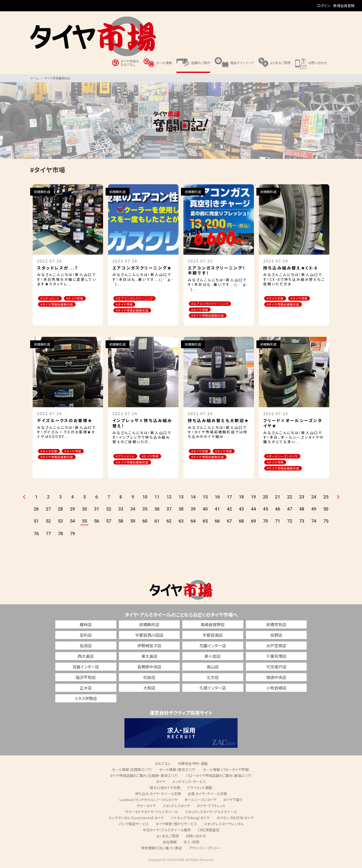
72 (290, 523)
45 (265, 511)
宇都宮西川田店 (149, 636)
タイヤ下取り (233, 801)
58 (121, 523)
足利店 (86, 636)
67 (229, 523)
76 (36, 535)
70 (265, 523)
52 (48, 523)
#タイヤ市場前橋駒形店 (59, 305)
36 (157, 511)
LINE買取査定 (209, 831)
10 (145, 499)
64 (193, 523)
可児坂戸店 (276, 668)
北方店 (213, 679)
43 (241, 511)
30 (84, 511)
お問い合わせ (196, 837)
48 (302, 511)
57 (109, 523)
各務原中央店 (149, 668)
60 (145, 523)
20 (265, 499)
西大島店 (86, 658)
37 (169, 511)
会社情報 (170, 843)
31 (97, 511)
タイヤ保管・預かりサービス (176, 825)
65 (205, 523)
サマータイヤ (146, 807)
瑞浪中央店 (276, 679)
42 (229, 511)
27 (48, 511)
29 (72, 511)
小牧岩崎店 (276, 689)
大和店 (149, 689)
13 (181, 499)
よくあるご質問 (168, 837)
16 (217, 499)
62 (169, 523)
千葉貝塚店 (276, 658)
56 (97, 523)
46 (278, 511)
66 (217, 523)
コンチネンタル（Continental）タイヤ (136, 819)
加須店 (86, 647)
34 (133, 511)
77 (48, 535)
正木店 (86, 689)
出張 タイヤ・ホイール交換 (207, 795)
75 (326, 523)
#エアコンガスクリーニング (137, 299)
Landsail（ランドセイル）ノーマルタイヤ (148, 801)
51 (36, 523)
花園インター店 (213, 647)
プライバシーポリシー (205, 849)
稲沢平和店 (86, 679)
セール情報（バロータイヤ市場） (227, 771)
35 (145, 511)
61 (157, 523)
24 (314, 499)
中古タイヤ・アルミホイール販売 (167, 831)
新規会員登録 (344, 6)
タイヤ (161, 783)
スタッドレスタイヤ (176, 807)
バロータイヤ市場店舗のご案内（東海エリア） (219, 777)
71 (278, 523)
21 (278, 499)
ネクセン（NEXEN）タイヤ (235, 819)
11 (157, 499)
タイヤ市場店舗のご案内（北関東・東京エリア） (144, 777)
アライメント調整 (200, 789)
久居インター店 (213, 689)
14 (193, 499)
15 (205, 499)
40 (205, 511)
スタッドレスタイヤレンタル (224, 825)
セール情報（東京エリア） (178, 771)
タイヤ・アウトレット (211, 807)
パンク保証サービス (134, 825)
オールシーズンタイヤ (200, 801)
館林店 (86, 626)
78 (60, 535)
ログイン (324, 6)
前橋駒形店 (149, 626)
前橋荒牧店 (276, 626)
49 (314, 511)
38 (181, 511)
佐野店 (276, 636)
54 (72, 523)
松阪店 (149, 679)
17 (229, 499)
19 (253, 499)
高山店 (213, 668)
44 (253, 511)
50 (326, 511)
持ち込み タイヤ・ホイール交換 (158, 795)
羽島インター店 (86, 668)
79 (72, 535)
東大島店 (149, 658)
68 (241, 523)
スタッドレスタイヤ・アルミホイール (211, 813)
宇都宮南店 (213, 636)
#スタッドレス (52, 299)
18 (241, 499)
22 (290, 499)
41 (217, 511)
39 (193, 511)
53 (60, 523)
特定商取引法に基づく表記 (162, 849)
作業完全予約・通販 (193, 765)
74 (314, 523)
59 (133, 523)
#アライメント (127, 457)
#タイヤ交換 (277, 299)
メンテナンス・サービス (189, 783)
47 (290, 511)
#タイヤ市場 (81, 299)
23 (302, 499)
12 (169, 499)
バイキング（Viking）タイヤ (190, 819)
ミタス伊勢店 (86, 700)
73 (302, 523)
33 (121, 511)
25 (326, 499)
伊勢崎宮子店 (149, 647)
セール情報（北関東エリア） (132, 771)
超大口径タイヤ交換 (165, 789)
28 (60, 511)
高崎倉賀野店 (213, 626)
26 (36, 511)
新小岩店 (213, 658)
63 (181, 523)
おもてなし (163, 765)
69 (253, 523)
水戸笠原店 (276, 647)
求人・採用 (191, 843)
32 (109, 511)
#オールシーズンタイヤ (285, 457)
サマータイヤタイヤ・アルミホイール (152, 813)
